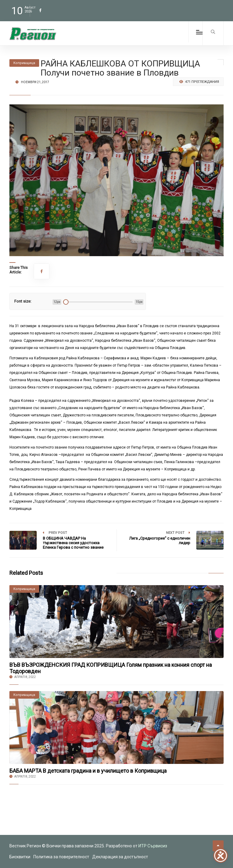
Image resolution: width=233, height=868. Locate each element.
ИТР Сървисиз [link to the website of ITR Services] (153, 846)
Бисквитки (20, 857)
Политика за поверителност (61, 857)
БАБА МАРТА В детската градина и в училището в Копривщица (88, 771)
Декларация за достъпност (120, 857)
